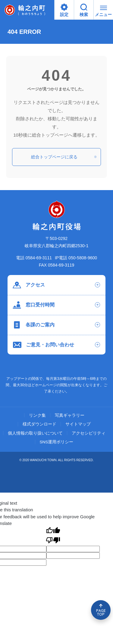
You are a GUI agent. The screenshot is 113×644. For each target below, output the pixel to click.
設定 (64, 10)
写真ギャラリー (70, 416)
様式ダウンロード (39, 424)
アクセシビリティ (89, 433)
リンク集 (37, 416)
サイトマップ (78, 424)
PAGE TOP (101, 612)
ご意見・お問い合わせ (44, 345)
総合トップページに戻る (64, 157)
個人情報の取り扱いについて (35, 433)
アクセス (29, 285)
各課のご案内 (34, 325)
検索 (84, 10)
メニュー (103, 12)
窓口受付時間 (34, 305)
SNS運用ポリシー (57, 442)
